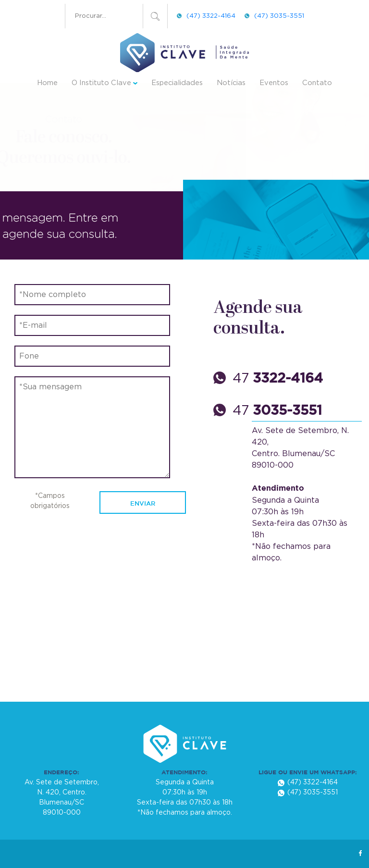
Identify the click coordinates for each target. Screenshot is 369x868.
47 (278, 379)
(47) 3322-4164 (211, 16)
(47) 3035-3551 (279, 16)
